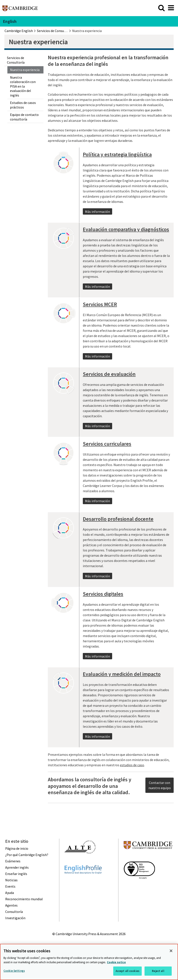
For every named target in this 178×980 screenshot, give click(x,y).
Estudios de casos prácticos (23, 105)
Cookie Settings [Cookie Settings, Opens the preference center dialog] (14, 971)
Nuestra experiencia (25, 70)
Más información (97, 212)
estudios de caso (132, 765)
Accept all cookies (127, 971)
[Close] (171, 951)
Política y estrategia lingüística (117, 154)
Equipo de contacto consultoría (24, 117)
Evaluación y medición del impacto (122, 674)
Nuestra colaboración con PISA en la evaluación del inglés (23, 86)
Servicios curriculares (107, 444)
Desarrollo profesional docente (118, 519)
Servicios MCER (100, 304)
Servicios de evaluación (109, 374)
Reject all (158, 971)
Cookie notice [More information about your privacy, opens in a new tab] (116, 962)
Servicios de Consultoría (16, 60)
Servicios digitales (103, 594)
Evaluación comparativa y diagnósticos (126, 229)
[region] (89, 962)
